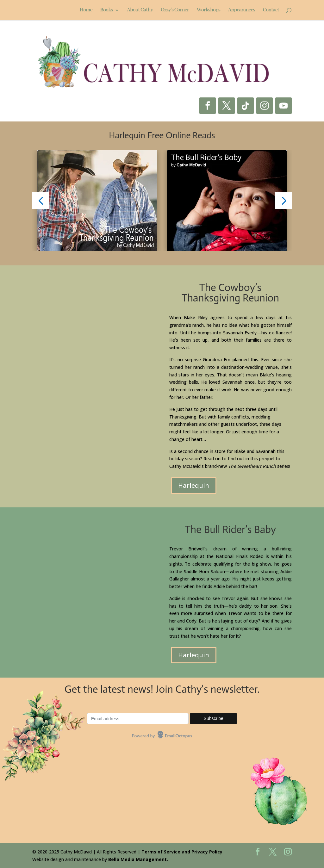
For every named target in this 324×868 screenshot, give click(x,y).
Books (106, 11)
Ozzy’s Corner (175, 11)
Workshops (209, 11)
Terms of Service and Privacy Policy (182, 852)
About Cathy (140, 11)
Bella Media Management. (138, 859)
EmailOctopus (179, 736)
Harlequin (194, 485)
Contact (271, 11)
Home (86, 11)
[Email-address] (138, 719)
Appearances (242, 11)
